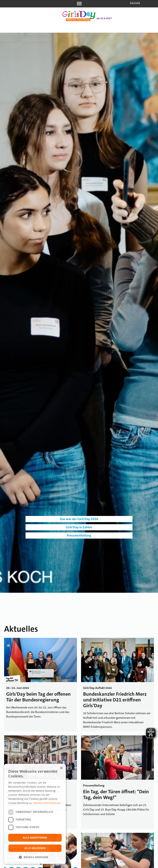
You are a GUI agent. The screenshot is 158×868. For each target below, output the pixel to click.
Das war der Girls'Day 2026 (79, 519)
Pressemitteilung (79, 535)
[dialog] (35, 814)
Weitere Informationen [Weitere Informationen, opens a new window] (47, 803)
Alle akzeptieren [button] (35, 838)
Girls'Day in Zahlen (79, 527)
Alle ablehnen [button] (35, 848)
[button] (35, 857)
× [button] (61, 768)
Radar (135, 3)
